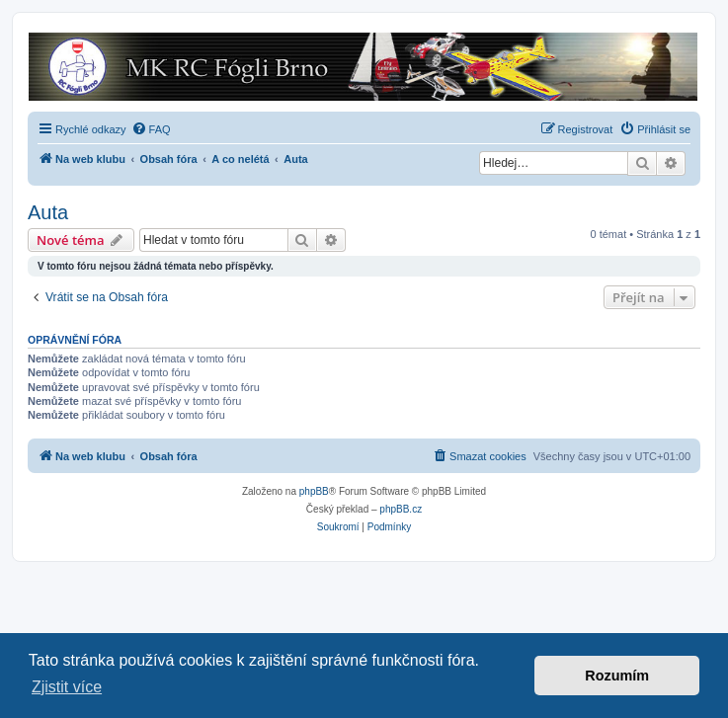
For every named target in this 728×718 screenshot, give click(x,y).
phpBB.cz (401, 509)
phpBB (314, 491)
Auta (48, 212)
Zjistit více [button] (67, 687)
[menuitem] (151, 129)
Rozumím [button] (617, 676)
